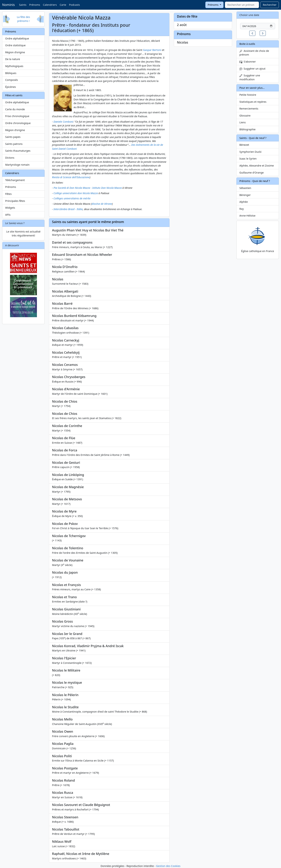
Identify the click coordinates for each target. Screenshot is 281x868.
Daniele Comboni (63, 122)
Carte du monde (15, 109)
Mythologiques (14, 66)
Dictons (10, 158)
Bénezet (244, 145)
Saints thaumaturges (18, 151)
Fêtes (8, 194)
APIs (8, 215)
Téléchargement (15, 180)
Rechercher (270, 5)
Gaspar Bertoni (152, 50)
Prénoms (35, 5)
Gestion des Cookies (168, 866)
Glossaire (245, 116)
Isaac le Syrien (248, 159)
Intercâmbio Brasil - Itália (68, 209)
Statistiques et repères (253, 102)
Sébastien (245, 188)
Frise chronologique (17, 116)
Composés (12, 80)
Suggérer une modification (250, 77)
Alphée (244, 202)
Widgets (10, 208)
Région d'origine (15, 52)
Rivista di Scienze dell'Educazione (71, 177)
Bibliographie (247, 129)
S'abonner (248, 62)
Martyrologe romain (17, 165)
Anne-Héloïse (247, 216)
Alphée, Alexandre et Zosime (257, 166)
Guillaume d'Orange (252, 173)
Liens (243, 122)
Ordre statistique (15, 45)
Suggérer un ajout (253, 69)
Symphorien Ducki (250, 152)
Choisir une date (249, 15)
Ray (242, 209)
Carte (63, 5)
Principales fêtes (15, 201)
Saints (23, 5)
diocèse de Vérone (102, 204)
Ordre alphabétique (17, 38)
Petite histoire (248, 95)
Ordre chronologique (18, 123)
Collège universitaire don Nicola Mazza (76, 193)
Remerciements (249, 109)
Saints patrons (14, 144)
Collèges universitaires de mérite (72, 198)
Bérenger (245, 195)
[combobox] (242, 5)
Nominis (8, 5)
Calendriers (50, 5)
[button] (252, 33)
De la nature (13, 59)
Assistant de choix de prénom (254, 53)
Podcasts (74, 5)
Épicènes (11, 87)
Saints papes (13, 137)
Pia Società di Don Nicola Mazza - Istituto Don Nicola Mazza (88, 188)
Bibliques (11, 73)
